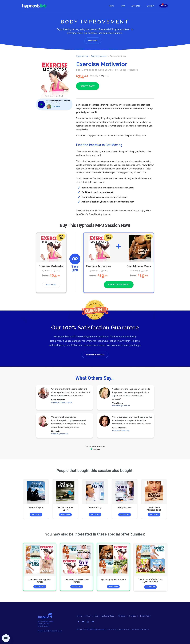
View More (93, 41)
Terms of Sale (124, 629)
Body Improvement (99, 56)
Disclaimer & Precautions (140, 629)
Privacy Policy (111, 629)
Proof (88, 616)
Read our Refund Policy (95, 355)
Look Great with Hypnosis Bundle (40, 581)
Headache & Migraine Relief (154, 509)
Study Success (125, 507)
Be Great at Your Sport (65, 509)
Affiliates (136, 6)
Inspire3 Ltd (83, 629)
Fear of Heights (36, 507)
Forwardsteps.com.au (121, 406)
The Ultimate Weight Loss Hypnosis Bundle (150, 580)
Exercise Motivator (51, 266)
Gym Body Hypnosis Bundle (113, 579)
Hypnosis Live (82, 56)
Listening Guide (108, 616)
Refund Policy (145, 616)
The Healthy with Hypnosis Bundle (77, 581)
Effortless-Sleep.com (121, 431)
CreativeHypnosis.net (60, 434)
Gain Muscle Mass (139, 266)
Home (112, 6)
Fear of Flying (95, 507)
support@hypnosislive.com (52, 631)
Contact (151, 6)
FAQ (123, 6)
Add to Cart (51, 285)
